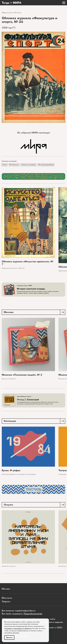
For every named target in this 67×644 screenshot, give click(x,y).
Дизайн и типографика (18, 474)
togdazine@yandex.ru (25, 611)
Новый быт (12, 379)
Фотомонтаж (14, 165)
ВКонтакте (7, 598)
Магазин (5, 379)
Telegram (6, 601)
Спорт (5, 165)
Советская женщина (29, 165)
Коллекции (5, 474)
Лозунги (13, 566)
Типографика (31, 474)
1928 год (21, 268)
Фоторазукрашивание (46, 165)
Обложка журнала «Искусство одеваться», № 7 (28, 263)
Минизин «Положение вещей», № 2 (22, 375)
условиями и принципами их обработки (18, 628)
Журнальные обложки (11, 12)
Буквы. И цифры (11, 470)
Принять (9, 637)
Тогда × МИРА (12, 3)
